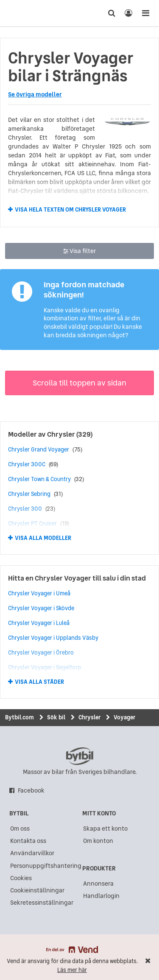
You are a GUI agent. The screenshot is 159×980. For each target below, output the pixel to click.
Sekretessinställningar (42, 903)
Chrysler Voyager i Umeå (39, 593)
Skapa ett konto (105, 829)
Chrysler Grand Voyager (39, 449)
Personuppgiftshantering (46, 866)
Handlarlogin (101, 896)
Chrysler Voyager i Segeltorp (45, 667)
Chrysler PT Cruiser (32, 523)
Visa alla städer (39, 682)
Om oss (20, 829)
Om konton (98, 841)
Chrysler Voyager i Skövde (41, 608)
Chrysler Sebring (29, 494)
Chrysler (61, 434)
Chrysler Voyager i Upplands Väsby (53, 638)
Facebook (31, 790)
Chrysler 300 (25, 509)
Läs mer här (72, 970)
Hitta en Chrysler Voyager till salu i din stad (77, 578)
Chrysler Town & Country (39, 479)
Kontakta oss (28, 841)
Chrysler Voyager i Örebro (41, 652)
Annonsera (98, 884)
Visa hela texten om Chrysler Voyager (70, 209)
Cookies (21, 878)
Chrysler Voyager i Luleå (39, 623)
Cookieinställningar (37, 890)
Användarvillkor (32, 853)
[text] (22, 13)
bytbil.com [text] (80, 756)
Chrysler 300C (27, 464)
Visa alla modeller (43, 538)
